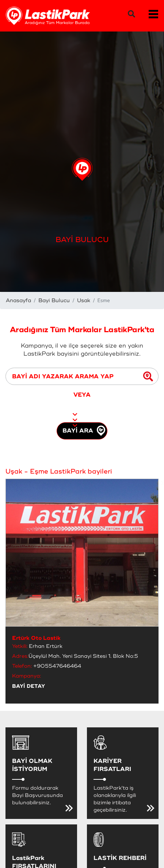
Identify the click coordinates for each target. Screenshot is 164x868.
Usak (84, 301)
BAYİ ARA (84, 431)
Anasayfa (18, 301)
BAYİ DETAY (28, 686)
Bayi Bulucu (54, 301)
